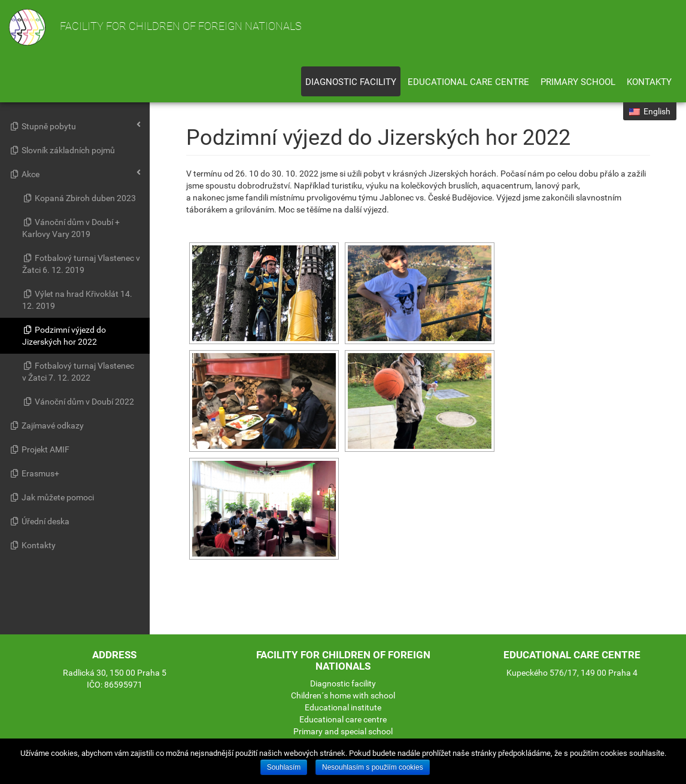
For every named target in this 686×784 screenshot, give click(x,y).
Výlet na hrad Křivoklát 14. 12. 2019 (77, 300)
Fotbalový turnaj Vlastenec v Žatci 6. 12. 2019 (81, 264)
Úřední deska (39, 521)
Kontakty (649, 82)
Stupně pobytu (75, 126)
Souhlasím (284, 767)
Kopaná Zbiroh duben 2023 (79, 198)
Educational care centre (468, 82)
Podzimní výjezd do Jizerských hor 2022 (64, 336)
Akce (75, 174)
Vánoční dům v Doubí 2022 (78, 402)
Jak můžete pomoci (51, 497)
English (650, 111)
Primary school (578, 82)
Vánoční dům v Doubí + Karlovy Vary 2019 (71, 228)
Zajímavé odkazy (46, 426)
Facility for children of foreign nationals (155, 27)
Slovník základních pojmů (62, 150)
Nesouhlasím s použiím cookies (373, 767)
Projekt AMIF (39, 449)
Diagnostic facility (351, 82)
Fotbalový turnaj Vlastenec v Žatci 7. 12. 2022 (78, 372)
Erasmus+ (34, 473)
